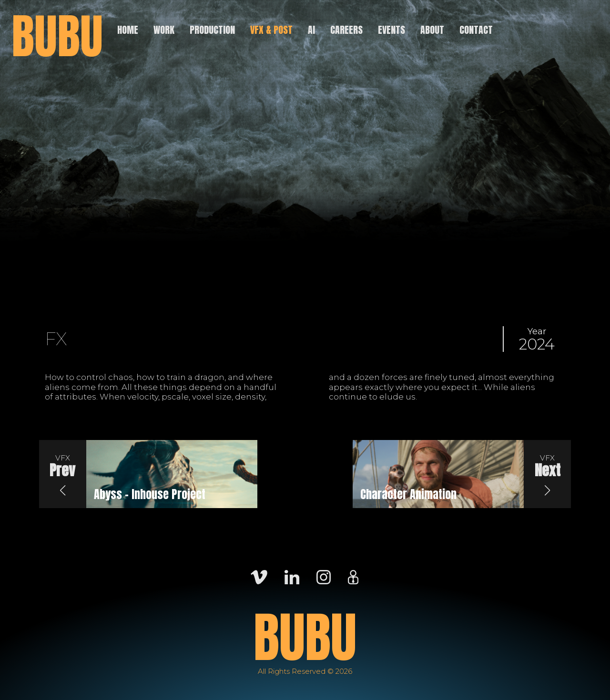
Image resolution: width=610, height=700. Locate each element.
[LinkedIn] (292, 577)
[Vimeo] (259, 577)
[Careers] (353, 577)
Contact (476, 30)
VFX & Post (271, 30)
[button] (63, 474)
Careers (346, 30)
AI (311, 30)
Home (128, 30)
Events (391, 30)
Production (212, 30)
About (432, 30)
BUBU (57, 36)
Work (164, 30)
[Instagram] (324, 577)
